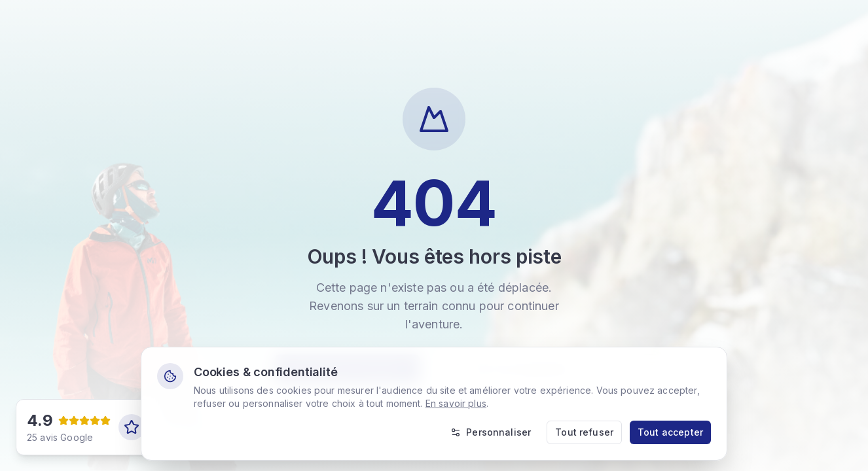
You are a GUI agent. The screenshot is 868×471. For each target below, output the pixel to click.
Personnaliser (491, 432)
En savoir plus (456, 403)
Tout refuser (584, 432)
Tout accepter (670, 432)
